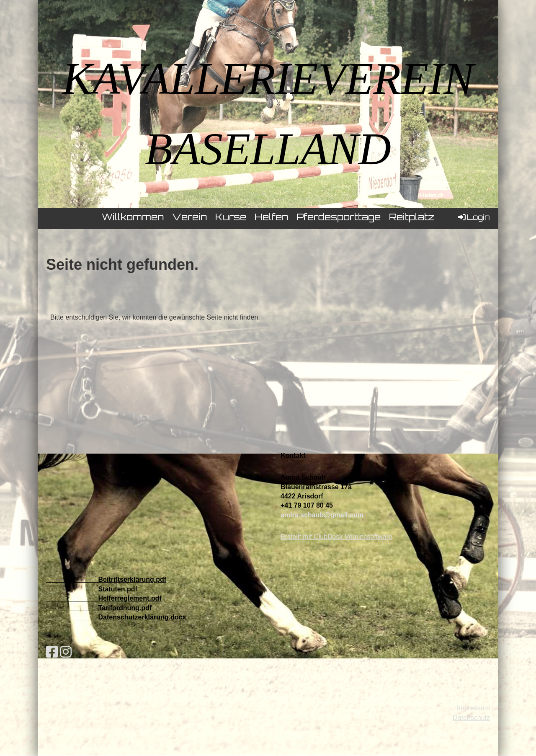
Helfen (271, 218)
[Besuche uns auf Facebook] (52, 652)
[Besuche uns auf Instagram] (66, 652)
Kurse (231, 218)
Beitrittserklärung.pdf (132, 579)
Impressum (473, 708)
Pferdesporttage (339, 218)
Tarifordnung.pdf (125, 608)
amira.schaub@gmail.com (322, 515)
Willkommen (133, 218)
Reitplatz (412, 218)
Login (473, 217)
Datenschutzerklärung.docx (142, 617)
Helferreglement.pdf (130, 598)
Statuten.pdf (117, 589)
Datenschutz (471, 718)
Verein (189, 218)
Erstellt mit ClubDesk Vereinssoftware (336, 537)
